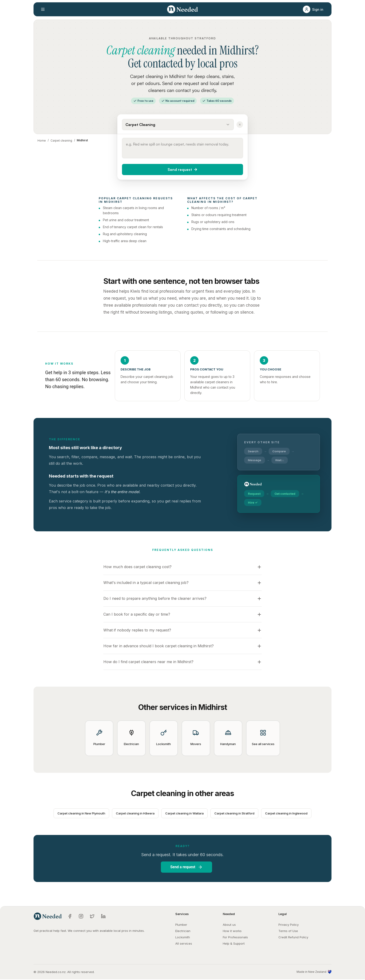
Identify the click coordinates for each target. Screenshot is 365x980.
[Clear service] (240, 125)
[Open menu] (43, 9)
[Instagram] (81, 917)
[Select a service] (178, 125)
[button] (314, 9)
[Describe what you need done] (182, 148)
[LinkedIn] (103, 917)
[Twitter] (92, 917)
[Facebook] (70, 917)
